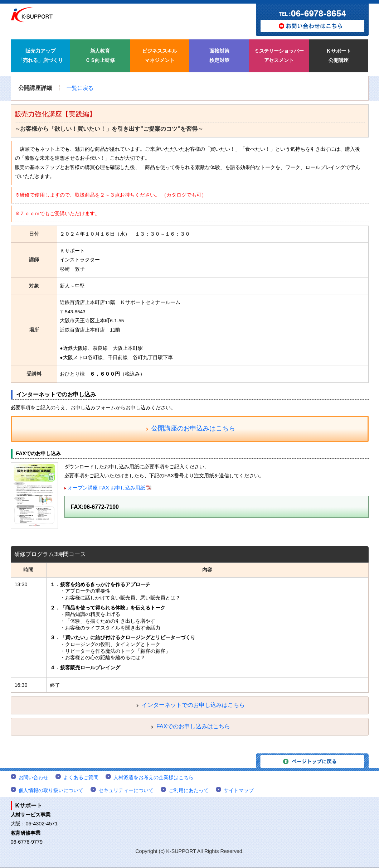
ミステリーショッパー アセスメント (279, 56)
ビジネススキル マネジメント (160, 56)
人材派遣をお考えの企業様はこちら (154, 778)
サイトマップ (239, 790)
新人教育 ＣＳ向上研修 (100, 56)
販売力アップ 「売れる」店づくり (40, 56)
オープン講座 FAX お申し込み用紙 (107, 488)
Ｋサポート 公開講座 (339, 56)
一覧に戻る (80, 88)
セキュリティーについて (126, 790)
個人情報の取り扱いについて (51, 790)
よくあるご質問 (81, 778)
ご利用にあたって (189, 790)
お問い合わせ (34, 778)
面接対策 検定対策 (219, 56)
